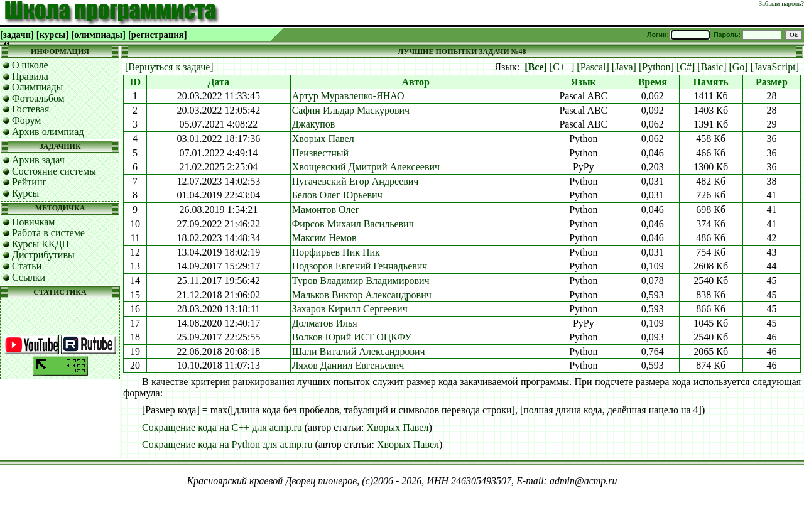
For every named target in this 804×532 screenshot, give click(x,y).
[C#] (686, 67)
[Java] (624, 67)
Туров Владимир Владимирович (361, 280)
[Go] (738, 67)
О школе (30, 65)
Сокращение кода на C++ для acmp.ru (222, 427)
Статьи (27, 266)
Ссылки (29, 277)
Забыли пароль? (781, 3)
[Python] (656, 67)
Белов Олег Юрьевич (337, 195)
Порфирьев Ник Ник (336, 252)
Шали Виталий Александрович (359, 351)
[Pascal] (593, 67)
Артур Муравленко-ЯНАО (348, 96)
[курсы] (52, 35)
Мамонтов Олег (326, 209)
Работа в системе (48, 233)
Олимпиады (37, 87)
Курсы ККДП (41, 244)
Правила (30, 76)
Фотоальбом (38, 98)
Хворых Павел (323, 138)
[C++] (562, 67)
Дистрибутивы (43, 255)
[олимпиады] (98, 35)
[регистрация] (158, 35)
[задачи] (17, 35)
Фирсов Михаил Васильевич (353, 224)
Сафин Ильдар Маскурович (351, 110)
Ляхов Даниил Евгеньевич (348, 365)
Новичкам (33, 222)
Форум (26, 120)
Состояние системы (54, 171)
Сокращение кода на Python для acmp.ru (227, 444)
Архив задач (38, 160)
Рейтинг (29, 182)
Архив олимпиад (48, 132)
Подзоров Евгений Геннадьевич (360, 266)
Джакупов (314, 124)
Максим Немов (324, 238)
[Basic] (712, 67)
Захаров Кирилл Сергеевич (350, 309)
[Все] (536, 67)
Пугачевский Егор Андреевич (356, 181)
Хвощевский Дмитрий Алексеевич (366, 167)
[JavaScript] (775, 67)
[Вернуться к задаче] (169, 67)
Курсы (25, 193)
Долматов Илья (325, 323)
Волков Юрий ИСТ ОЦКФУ (352, 337)
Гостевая (30, 109)
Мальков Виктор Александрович (362, 295)
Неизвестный (320, 153)
